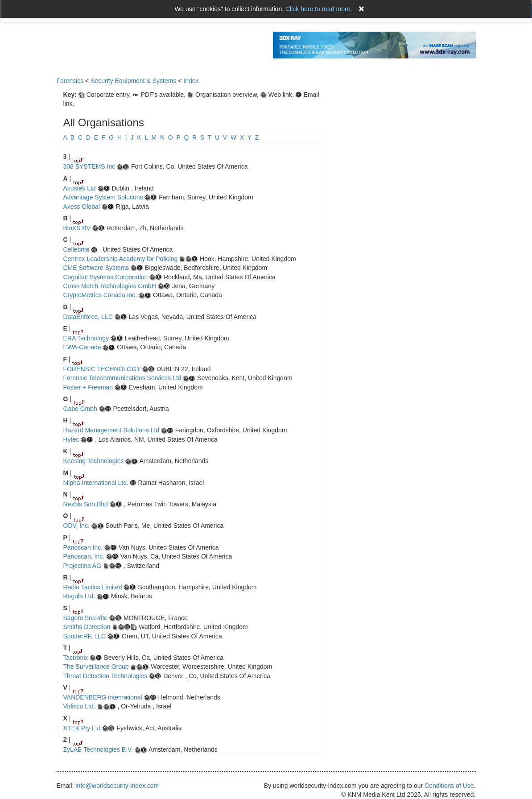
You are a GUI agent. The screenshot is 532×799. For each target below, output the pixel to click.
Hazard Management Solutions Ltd (111, 430)
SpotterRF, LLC (85, 636)
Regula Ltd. (79, 596)
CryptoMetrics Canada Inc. (100, 295)
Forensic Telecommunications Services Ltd (122, 378)
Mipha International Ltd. (96, 483)
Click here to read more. (319, 9)
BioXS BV (77, 228)
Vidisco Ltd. (79, 706)
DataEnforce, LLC (88, 317)
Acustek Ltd (80, 188)
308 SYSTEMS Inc (89, 166)
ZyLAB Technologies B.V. (98, 749)
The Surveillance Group (96, 667)
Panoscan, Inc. (85, 556)
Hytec (71, 439)
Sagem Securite (86, 618)
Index (191, 81)
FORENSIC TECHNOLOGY (102, 369)
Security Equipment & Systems (133, 81)
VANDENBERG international (103, 697)
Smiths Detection (87, 627)
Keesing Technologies (94, 461)
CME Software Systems (96, 268)
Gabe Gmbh (80, 409)
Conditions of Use (449, 786)
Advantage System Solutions (103, 197)
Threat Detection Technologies (105, 676)
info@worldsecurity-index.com (117, 786)
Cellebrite (76, 249)
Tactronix (76, 658)
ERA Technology (86, 338)
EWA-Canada (82, 347)
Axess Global (82, 207)
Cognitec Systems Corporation (106, 277)
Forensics (70, 81)
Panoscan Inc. (83, 547)
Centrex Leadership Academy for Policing (121, 259)
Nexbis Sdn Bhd (86, 504)
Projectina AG (82, 566)
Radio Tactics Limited (93, 587)
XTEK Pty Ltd (82, 728)
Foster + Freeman (88, 387)
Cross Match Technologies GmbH (110, 286)
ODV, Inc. (76, 526)
